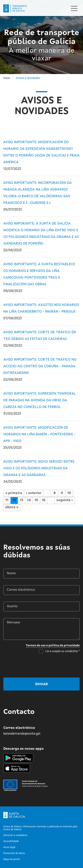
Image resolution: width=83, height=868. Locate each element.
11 (7, 500)
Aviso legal (9, 847)
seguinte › (65, 500)
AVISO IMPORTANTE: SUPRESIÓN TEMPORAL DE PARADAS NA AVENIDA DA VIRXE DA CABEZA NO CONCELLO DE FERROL (40, 400)
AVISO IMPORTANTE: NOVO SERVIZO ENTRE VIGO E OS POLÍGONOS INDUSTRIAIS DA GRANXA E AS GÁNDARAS (39, 468)
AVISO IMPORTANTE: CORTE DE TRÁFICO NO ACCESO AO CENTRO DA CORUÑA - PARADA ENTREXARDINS (40, 366)
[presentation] (46, 665)
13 (22, 500)
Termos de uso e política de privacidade (53, 646)
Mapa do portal (12, 859)
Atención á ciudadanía (15, 835)
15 (36, 500)
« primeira (14, 493)
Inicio (7, 78)
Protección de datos (14, 853)
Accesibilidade (11, 841)
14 (29, 500)
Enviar (41, 684)
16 (44, 500)
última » (12, 507)
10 (69, 493)
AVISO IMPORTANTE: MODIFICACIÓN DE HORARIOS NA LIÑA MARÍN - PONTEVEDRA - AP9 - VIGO (39, 434)
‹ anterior (34, 493)
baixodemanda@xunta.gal (22, 734)
